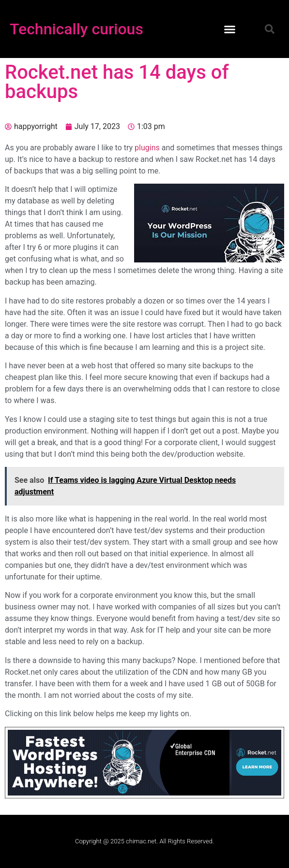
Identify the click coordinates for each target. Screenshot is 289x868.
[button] (230, 29)
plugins (147, 148)
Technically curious (76, 29)
